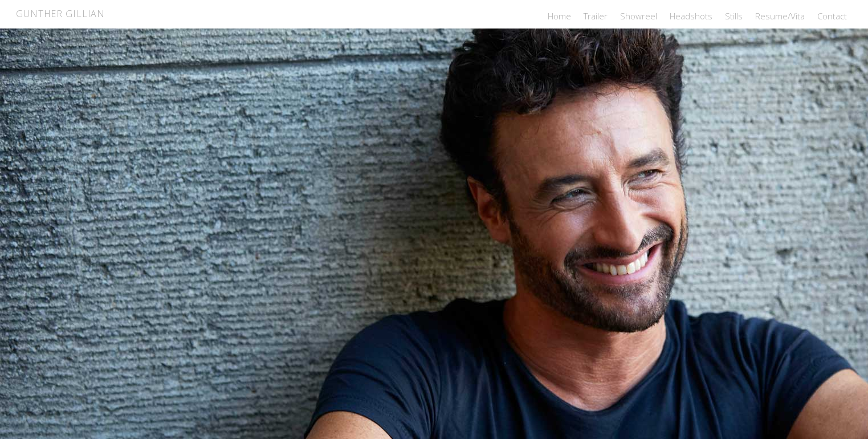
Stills (734, 16)
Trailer (596, 16)
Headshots (691, 16)
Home (559, 16)
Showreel (639, 16)
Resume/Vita (780, 16)
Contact (832, 16)
